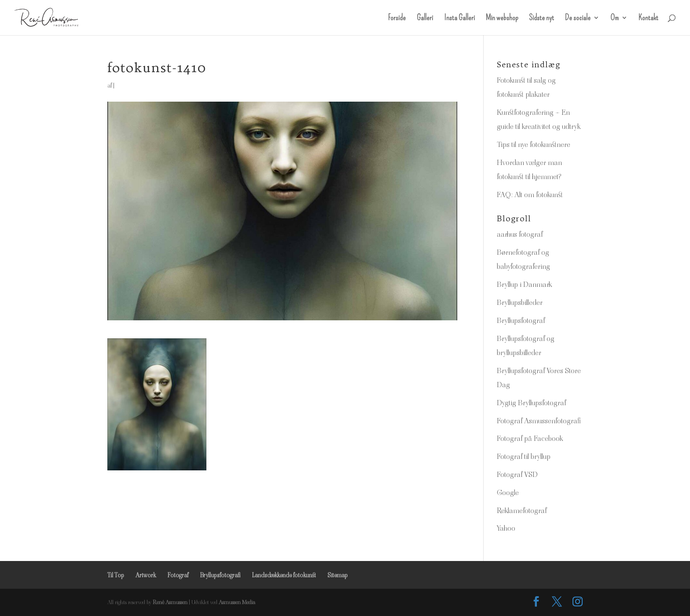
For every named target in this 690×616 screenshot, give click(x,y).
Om (615, 18)
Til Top (116, 575)
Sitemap (338, 575)
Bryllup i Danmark (524, 284)
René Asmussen (170, 602)
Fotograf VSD (517, 474)
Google (508, 492)
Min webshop (502, 18)
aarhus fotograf (520, 234)
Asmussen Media (237, 602)
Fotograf (178, 575)
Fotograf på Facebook (530, 438)
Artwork (146, 575)
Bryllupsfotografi (220, 575)
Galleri (425, 18)
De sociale (578, 18)
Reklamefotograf (522, 510)
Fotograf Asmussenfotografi (539, 421)
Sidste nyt (541, 18)
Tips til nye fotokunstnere (534, 144)
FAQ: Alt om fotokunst (530, 194)
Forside (397, 18)
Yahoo (506, 528)
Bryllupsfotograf (521, 320)
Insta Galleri (459, 18)
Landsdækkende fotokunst (284, 575)
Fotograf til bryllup (524, 456)
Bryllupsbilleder (520, 302)
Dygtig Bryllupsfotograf (531, 403)
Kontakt (648, 18)
